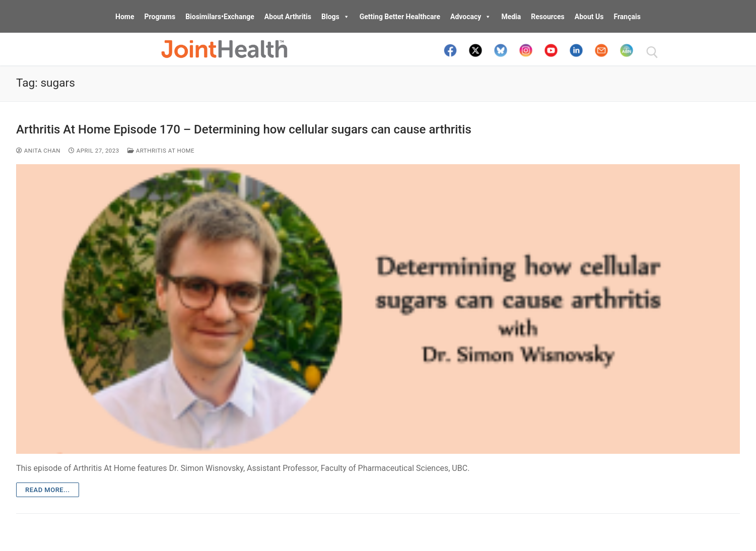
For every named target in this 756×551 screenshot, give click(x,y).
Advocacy (471, 17)
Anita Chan (38, 151)
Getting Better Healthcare (400, 17)
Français (627, 17)
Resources (548, 17)
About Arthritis (288, 17)
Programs (160, 17)
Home (125, 17)
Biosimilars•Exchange (220, 17)
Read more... (48, 490)
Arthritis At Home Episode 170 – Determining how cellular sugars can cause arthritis (244, 129)
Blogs (335, 17)
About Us (589, 17)
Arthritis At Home (161, 151)
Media (511, 17)
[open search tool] (652, 52)
